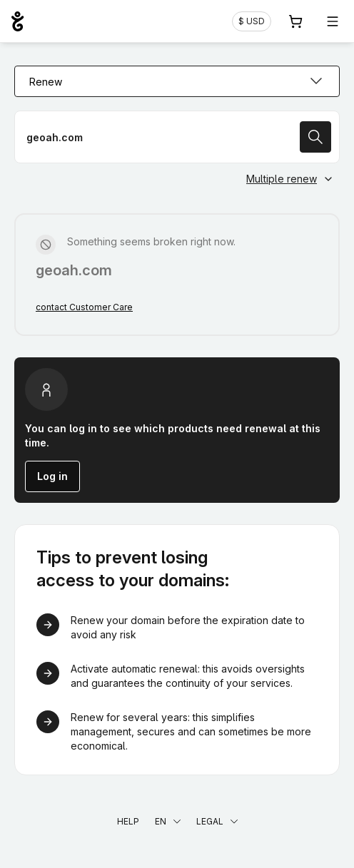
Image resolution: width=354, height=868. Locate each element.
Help (128, 821)
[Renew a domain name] (177, 137)
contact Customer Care (84, 307)
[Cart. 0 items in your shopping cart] (295, 21)
